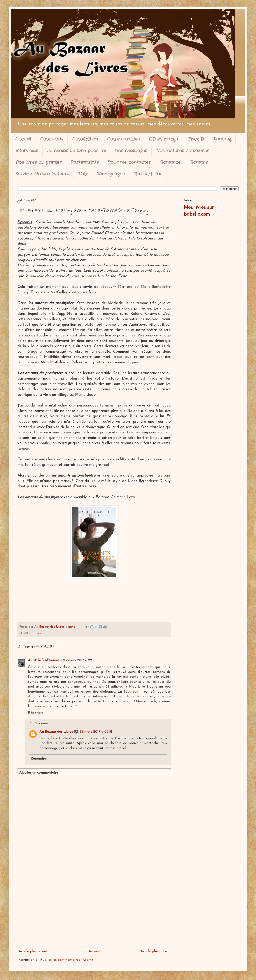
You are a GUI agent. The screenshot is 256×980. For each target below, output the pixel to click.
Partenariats (85, 162)
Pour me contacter (129, 162)
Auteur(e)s (52, 139)
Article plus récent (33, 951)
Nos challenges (131, 151)
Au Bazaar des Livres (56, 732)
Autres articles (123, 139)
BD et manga (164, 139)
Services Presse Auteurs (42, 174)
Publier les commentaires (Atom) (67, 960)
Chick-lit (196, 139)
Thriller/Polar (148, 174)
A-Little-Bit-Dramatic (45, 660)
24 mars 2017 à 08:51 (96, 732)
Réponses (41, 723)
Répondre (36, 713)
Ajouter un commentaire (39, 773)
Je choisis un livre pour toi (76, 151)
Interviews (27, 151)
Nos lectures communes (183, 151)
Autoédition (85, 139)
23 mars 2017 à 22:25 (80, 660)
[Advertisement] (94, 911)
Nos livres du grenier (39, 162)
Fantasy (222, 139)
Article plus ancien (155, 951)
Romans (199, 162)
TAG (83, 174)
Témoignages (111, 174)
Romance (170, 162)
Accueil (23, 139)
